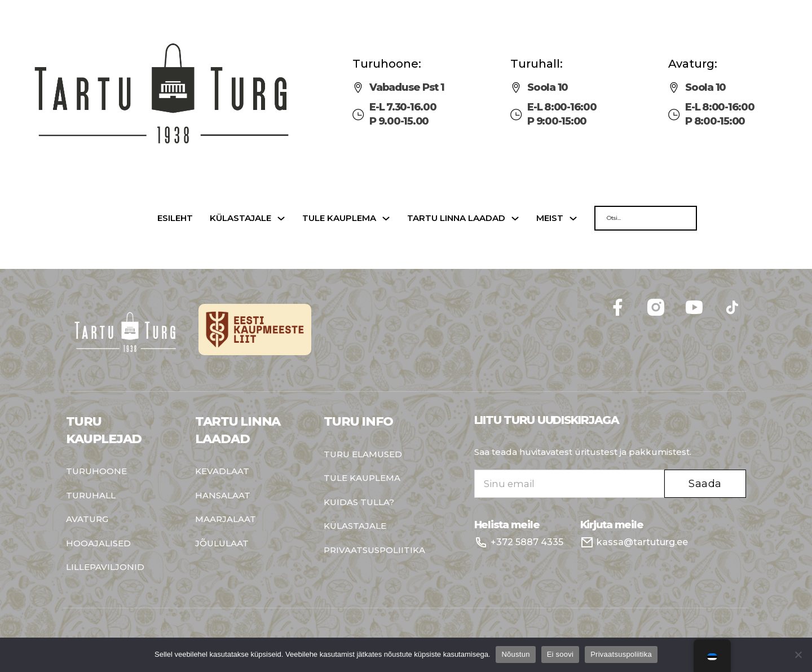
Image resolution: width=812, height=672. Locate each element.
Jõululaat (222, 544)
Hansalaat (223, 496)
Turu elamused (363, 455)
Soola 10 (548, 87)
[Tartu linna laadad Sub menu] (515, 218)
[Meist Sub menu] (573, 218)
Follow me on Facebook (746, 293)
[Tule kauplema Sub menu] (386, 218)
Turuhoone (96, 472)
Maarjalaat (226, 520)
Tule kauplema (339, 218)
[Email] (570, 484)
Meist (550, 218)
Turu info (358, 421)
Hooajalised (98, 544)
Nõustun (515, 654)
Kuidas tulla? (359, 503)
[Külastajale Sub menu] (281, 218)
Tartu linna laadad (456, 218)
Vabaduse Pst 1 (407, 87)
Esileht (175, 218)
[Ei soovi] (798, 655)
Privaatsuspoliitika (374, 551)
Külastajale (240, 218)
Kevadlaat (222, 472)
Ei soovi (561, 654)
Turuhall (91, 496)
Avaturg (87, 520)
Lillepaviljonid (105, 567)
